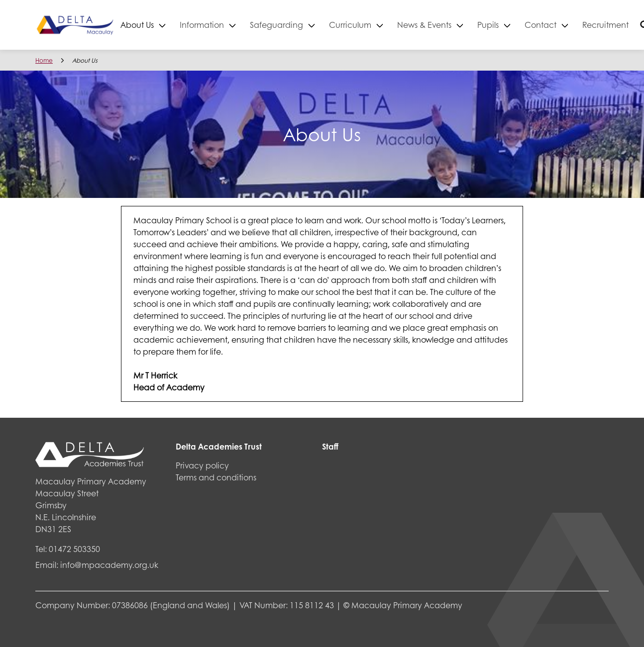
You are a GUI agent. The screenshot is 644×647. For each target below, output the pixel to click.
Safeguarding (297, 25)
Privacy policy (202, 465)
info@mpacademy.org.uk (109, 565)
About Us (158, 25)
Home (44, 60)
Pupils (509, 25)
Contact (561, 25)
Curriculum (371, 25)
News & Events (445, 25)
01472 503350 (74, 549)
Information (223, 25)
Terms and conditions (216, 477)
